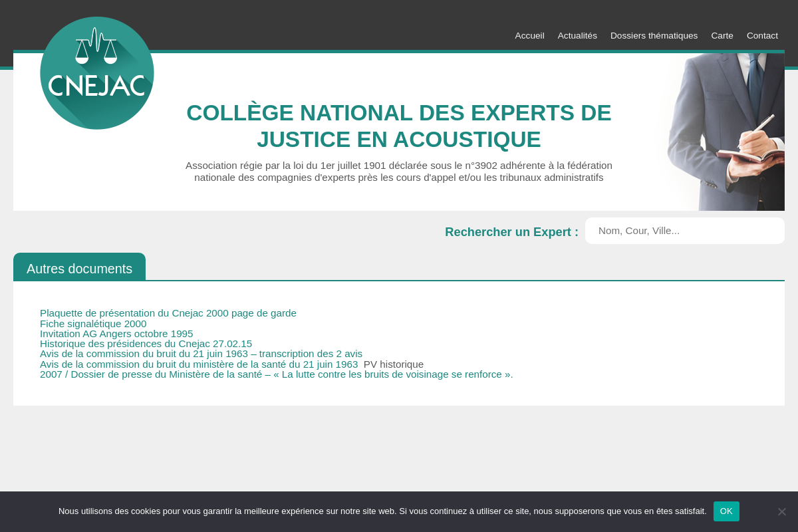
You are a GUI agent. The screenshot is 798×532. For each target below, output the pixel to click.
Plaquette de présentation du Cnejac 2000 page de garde (168, 313)
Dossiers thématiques (654, 36)
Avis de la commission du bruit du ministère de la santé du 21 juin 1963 (200, 364)
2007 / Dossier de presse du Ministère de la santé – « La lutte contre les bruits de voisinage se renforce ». (277, 374)
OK (727, 511)
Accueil (530, 36)
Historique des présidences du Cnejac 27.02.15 (146, 343)
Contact (762, 36)
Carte (722, 36)
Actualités (578, 36)
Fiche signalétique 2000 (93, 324)
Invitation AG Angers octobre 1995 (117, 333)
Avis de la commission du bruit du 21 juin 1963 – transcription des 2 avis (201, 353)
